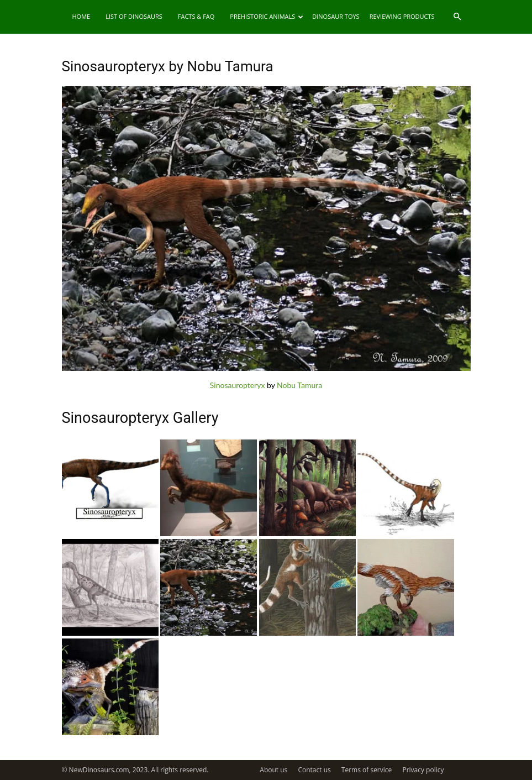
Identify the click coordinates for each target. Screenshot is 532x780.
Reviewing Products (402, 16)
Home (81, 16)
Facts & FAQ (196, 16)
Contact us (314, 770)
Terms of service (367, 770)
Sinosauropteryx (238, 385)
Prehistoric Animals (267, 16)
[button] (457, 17)
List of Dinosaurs (134, 16)
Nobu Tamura (299, 385)
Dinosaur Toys (336, 16)
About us (273, 770)
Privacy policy (423, 770)
